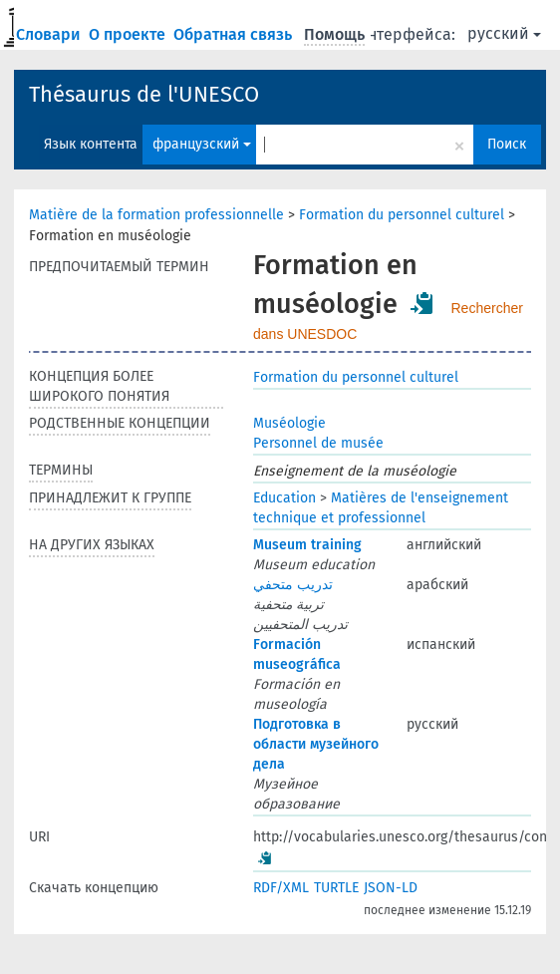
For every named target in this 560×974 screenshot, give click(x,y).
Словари (50, 34)
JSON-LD (391, 888)
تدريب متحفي (293, 585)
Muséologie (289, 423)
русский (504, 33)
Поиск (507, 144)
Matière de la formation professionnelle (156, 215)
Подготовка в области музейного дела (316, 744)
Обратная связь (235, 34)
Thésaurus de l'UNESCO (144, 94)
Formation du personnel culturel (402, 215)
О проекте (129, 34)
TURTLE (336, 888)
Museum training (307, 545)
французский (202, 144)
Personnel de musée (318, 443)
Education (284, 498)
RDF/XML (281, 888)
